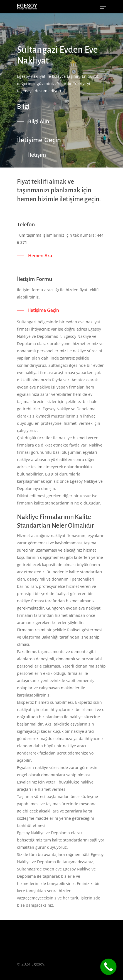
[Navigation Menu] (103, 7)
